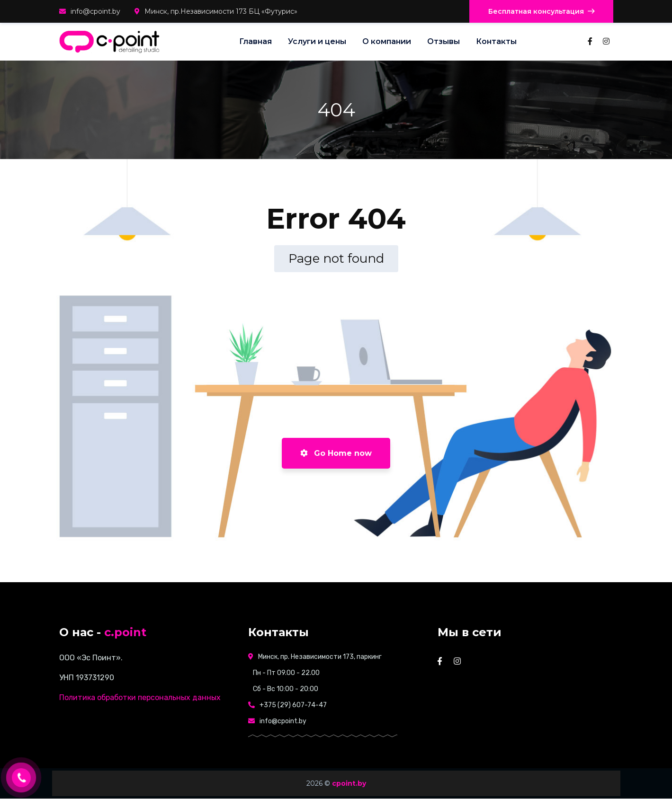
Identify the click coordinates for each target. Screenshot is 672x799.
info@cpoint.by (90, 11)
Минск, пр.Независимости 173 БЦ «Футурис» (216, 11)
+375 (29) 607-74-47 (293, 705)
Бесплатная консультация (541, 11)
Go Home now (336, 453)
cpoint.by (349, 783)
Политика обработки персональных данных (140, 697)
